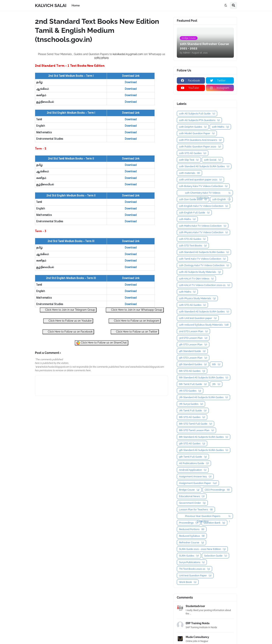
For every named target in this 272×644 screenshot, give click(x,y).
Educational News (192, 496)
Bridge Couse (189, 490)
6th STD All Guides (192, 371)
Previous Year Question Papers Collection (208, 516)
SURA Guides (189, 556)
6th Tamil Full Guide (193, 384)
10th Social (212, 160)
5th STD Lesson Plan (193, 358)
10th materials (189, 173)
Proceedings (189, 523)
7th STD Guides (190, 391)
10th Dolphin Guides (193, 127)
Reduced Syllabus (192, 536)
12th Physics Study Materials (197, 298)
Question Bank (214, 523)
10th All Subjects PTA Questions (199, 120)
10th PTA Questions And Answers (200, 140)
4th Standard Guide (192, 351)
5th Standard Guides (193, 364)
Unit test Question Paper (195, 575)
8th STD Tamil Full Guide (195, 424)
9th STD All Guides (192, 444)
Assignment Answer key (195, 476)
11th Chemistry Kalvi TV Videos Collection (208, 193)
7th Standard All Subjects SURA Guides (203, 397)
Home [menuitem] (76, 5)
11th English (221, 199)
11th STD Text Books (193, 246)
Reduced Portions (192, 529)
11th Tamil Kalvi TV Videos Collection (202, 259)
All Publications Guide (194, 463)
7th (216, 384)
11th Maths (187, 219)
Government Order (192, 503)
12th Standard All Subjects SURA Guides (204, 312)
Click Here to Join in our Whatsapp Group (135, 310)
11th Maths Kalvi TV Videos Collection (203, 226)
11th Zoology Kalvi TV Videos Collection (204, 265)
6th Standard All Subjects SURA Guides (204, 378)
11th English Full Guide (194, 213)
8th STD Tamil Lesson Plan (196, 430)
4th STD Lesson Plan (193, 345)
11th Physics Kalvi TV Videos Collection (203, 232)
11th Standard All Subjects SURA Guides (204, 252)
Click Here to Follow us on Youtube (68, 321)
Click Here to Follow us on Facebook (68, 332)
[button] (226, 5)
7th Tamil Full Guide (193, 411)
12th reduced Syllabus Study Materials (204, 325)
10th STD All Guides (193, 153)
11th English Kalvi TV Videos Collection (203, 206)
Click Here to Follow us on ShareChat (102, 343)
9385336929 (101, 58)
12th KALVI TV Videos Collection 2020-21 (204, 285)
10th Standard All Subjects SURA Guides (204, 166)
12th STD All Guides (192, 305)
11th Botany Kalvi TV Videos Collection (203, 186)
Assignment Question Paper (198, 483)
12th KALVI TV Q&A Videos (196, 279)
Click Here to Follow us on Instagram (135, 321)
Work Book (188, 582)
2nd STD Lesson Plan (193, 331)
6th (216, 364)
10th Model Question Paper (197, 133)
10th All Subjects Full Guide (197, 114)
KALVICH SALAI (51, 5)
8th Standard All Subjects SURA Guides (204, 437)
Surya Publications (192, 562)
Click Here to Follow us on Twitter (135, 332)
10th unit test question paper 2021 (200, 180)
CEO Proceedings (217, 490)
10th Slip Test (189, 160)
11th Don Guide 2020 (193, 199)
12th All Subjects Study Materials (200, 272)
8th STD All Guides (192, 417)
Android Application (193, 470)
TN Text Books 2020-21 (194, 569)
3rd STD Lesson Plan (193, 338)
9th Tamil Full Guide (193, 457)
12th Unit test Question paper (198, 318)
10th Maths (220, 127)
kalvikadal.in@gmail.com (128, 54)
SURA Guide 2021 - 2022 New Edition (202, 549)
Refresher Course (191, 542)
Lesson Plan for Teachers (196, 509)
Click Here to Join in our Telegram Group (68, 310)
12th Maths (187, 292)
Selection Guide (216, 556)
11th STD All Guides (192, 239)
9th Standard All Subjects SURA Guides (204, 450)
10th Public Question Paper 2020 (200, 147)
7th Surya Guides (191, 404)
